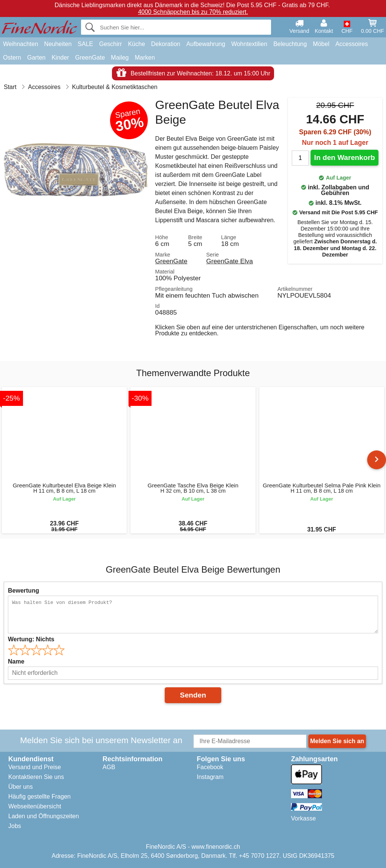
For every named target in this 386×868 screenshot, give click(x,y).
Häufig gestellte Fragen (39, 797)
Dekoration (166, 44)
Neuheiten (58, 44)
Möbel (321, 44)
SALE (85, 44)
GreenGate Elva (230, 261)
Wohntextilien (249, 44)
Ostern (12, 58)
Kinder (60, 58)
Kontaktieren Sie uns (36, 777)
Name (16, 661)
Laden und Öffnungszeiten (44, 816)
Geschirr (110, 44)
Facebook (210, 767)
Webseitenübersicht (35, 806)
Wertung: (31, 639)
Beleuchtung (290, 44)
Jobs (15, 826)
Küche (136, 44)
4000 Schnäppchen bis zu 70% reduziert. (193, 12)
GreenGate (90, 58)
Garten (36, 58)
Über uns (21, 787)
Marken (145, 58)
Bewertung (24, 591)
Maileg (120, 58)
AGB (109, 767)
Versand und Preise (35, 767)
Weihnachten (21, 44)
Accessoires (352, 44)
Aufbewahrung (206, 44)
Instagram (210, 777)
